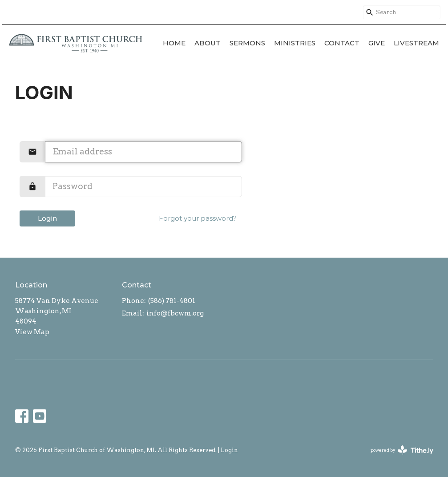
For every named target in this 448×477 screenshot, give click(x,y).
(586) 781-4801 (172, 301)
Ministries (295, 43)
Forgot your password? (198, 218)
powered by (402, 450)
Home (174, 43)
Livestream (416, 43)
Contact (342, 43)
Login (47, 218)
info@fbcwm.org (175, 313)
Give (377, 43)
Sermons (247, 43)
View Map (32, 332)
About (208, 43)
